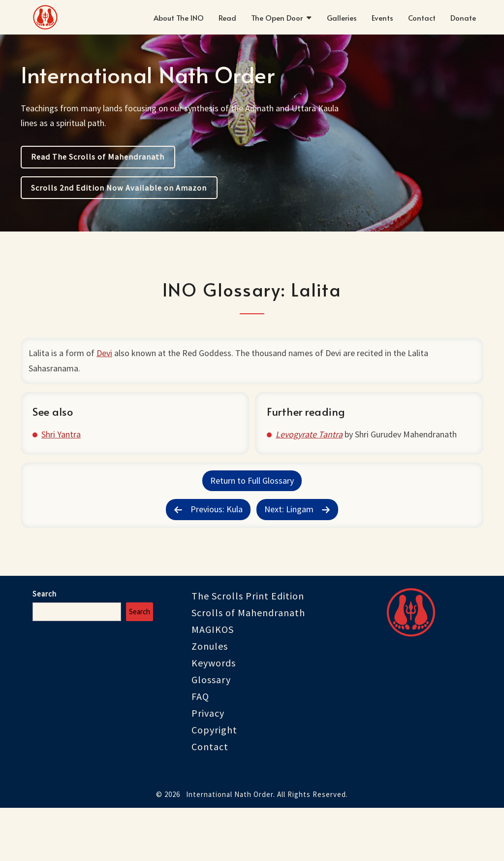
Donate (463, 17)
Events (382, 17)
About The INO (179, 17)
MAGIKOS (213, 682)
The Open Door (277, 17)
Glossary (211, 732)
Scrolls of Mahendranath (248, 665)
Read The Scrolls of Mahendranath (98, 157)
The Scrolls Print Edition (248, 648)
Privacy (208, 766)
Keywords (214, 715)
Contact (422, 17)
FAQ (200, 749)
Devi (108, 357)
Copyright (214, 782)
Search (45, 646)
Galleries (342, 17)
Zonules (210, 699)
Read (227, 17)
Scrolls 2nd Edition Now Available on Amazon (119, 188)
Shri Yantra (67, 462)
